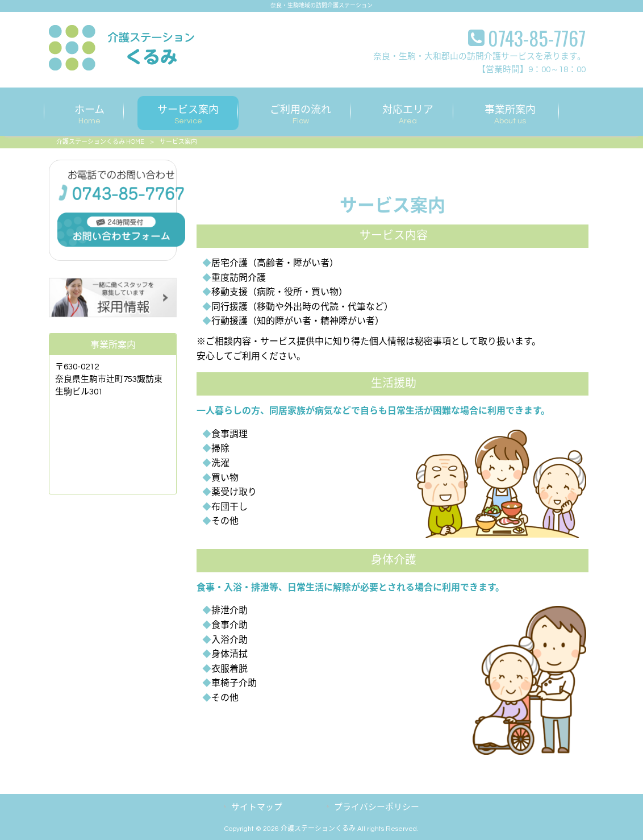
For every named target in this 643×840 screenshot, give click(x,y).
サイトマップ (257, 807)
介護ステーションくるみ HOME (100, 142)
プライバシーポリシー (377, 807)
